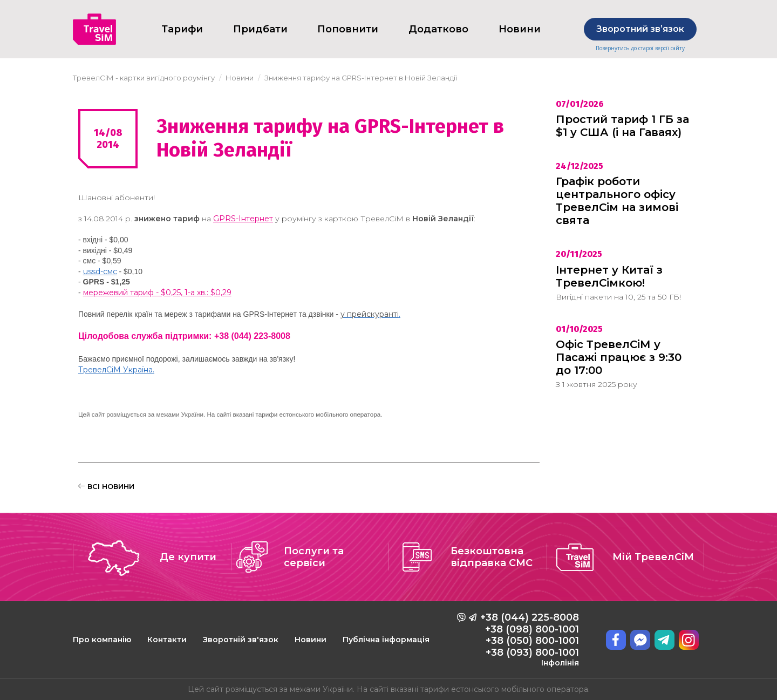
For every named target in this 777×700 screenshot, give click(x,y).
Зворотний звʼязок (640, 29)
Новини (311, 640)
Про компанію (102, 640)
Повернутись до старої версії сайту (640, 48)
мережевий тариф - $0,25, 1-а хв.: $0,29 (157, 293)
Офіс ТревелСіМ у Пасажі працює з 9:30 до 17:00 (619, 357)
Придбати (260, 29)
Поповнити (348, 29)
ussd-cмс (100, 271)
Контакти (167, 640)
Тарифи (182, 29)
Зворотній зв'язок (241, 640)
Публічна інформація (386, 640)
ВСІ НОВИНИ (106, 486)
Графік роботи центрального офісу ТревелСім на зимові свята (617, 201)
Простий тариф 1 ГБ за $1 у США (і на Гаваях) (622, 126)
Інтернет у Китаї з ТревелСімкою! (609, 276)
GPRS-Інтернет (243, 219)
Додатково (438, 29)
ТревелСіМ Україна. (116, 370)
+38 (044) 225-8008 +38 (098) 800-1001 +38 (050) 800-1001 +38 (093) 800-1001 (530, 640)
